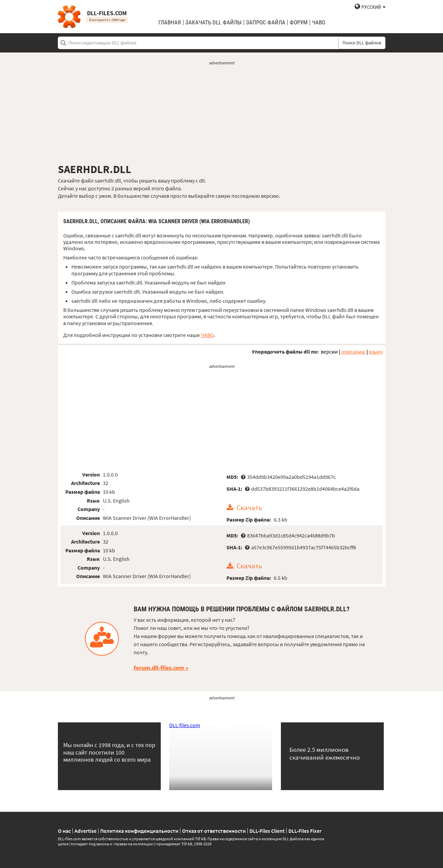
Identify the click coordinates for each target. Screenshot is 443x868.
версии (329, 352)
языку (376, 352)
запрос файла (266, 23)
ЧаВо (319, 23)
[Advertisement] (222, 114)
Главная (170, 23)
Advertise (85, 831)
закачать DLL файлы (214, 23)
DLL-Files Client (267, 831)
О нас (64, 831)
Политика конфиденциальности (139, 831)
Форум (299, 23)
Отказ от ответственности (214, 831)
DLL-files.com (185, 725)
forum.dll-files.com (159, 668)
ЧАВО (207, 335)
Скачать (249, 508)
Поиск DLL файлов (362, 43)
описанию (353, 352)
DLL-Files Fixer (305, 831)
